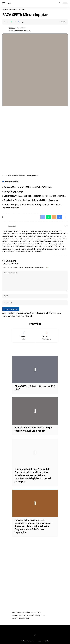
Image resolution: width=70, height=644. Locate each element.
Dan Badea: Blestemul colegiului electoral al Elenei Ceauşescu (31, 200)
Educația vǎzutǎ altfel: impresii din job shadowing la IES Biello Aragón (33, 429)
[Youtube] (47, 336)
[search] (60, 3)
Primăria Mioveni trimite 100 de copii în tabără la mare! (28, 187)
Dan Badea (12, 28)
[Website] (65, 226)
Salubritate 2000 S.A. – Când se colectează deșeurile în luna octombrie (35, 196)
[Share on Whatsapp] (11, 22)
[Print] (19, 22)
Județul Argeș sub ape (14, 191)
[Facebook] (67, 226)
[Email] (15, 22)
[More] (23, 22)
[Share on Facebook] (7, 22)
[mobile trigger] (5, 3)
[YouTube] (36, 635)
